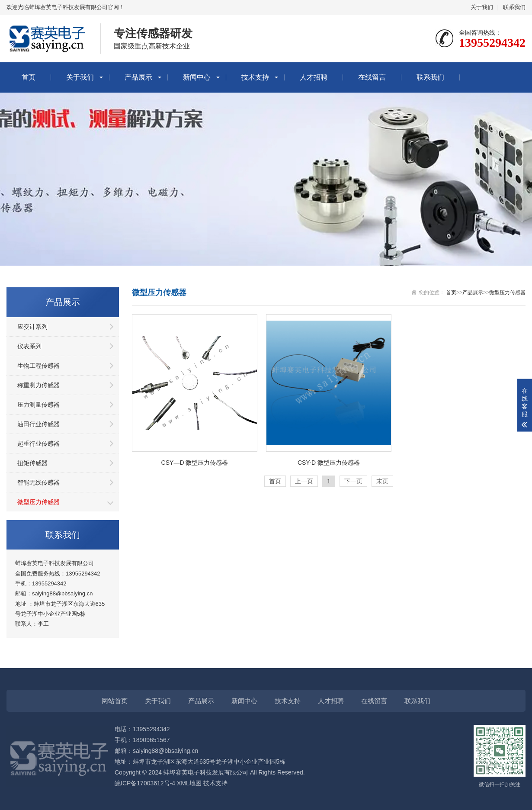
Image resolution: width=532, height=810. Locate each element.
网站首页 (115, 701)
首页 (29, 77)
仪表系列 (29, 346)
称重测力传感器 (38, 385)
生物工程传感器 (38, 366)
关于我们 (482, 7)
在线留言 (372, 77)
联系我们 (514, 7)
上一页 (304, 481)
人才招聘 (314, 77)
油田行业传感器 (38, 424)
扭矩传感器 (32, 463)
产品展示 (138, 77)
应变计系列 (32, 327)
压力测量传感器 (38, 405)
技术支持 (255, 77)
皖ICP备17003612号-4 (145, 783)
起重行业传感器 (38, 444)
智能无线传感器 (38, 482)
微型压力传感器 (38, 502)
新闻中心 (197, 77)
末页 (382, 481)
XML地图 (189, 783)
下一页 (353, 481)
